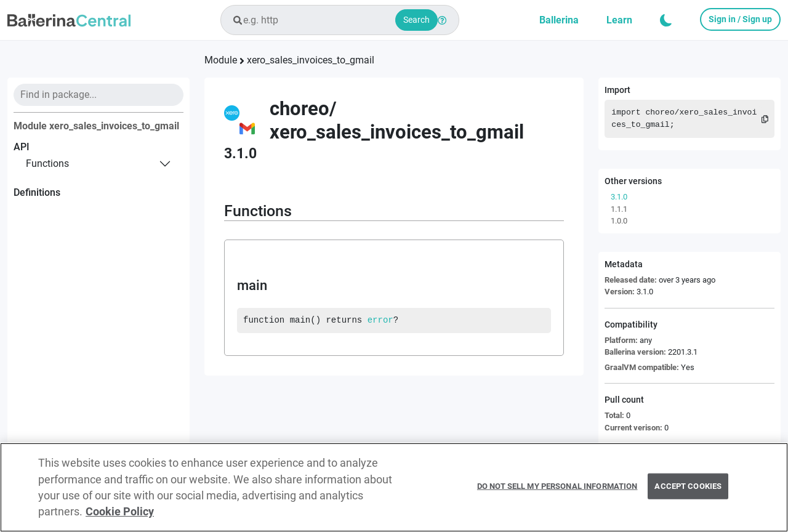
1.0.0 (619, 221)
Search (416, 20)
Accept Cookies (688, 492)
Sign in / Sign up (740, 19)
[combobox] (340, 20)
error (380, 320)
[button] (666, 20)
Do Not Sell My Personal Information (557, 492)
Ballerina (559, 20)
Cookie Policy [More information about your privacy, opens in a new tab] (120, 517)
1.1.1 (619, 209)
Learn (619, 20)
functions (47, 163)
